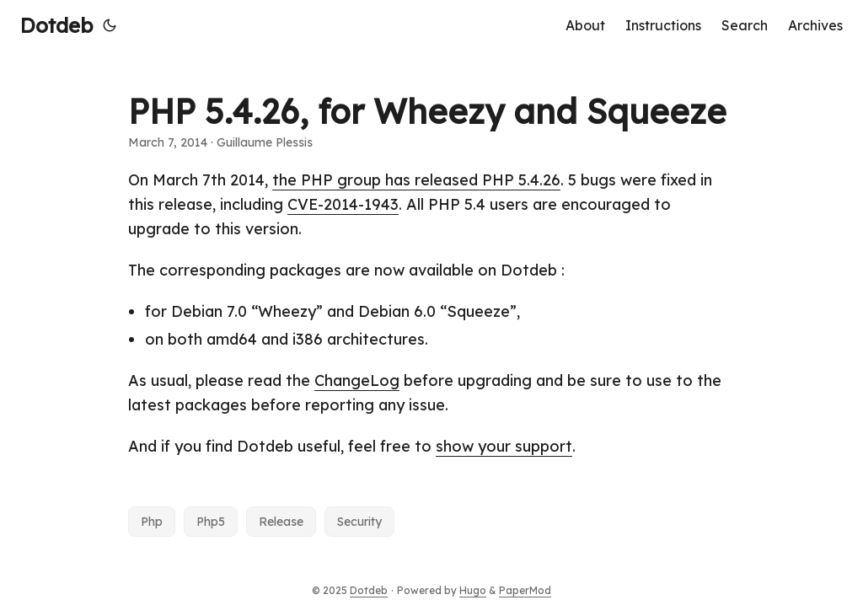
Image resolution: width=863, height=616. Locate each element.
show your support (504, 446)
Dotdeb (56, 25)
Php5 (211, 522)
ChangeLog (357, 380)
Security (359, 522)
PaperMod (525, 590)
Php (152, 522)
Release (281, 522)
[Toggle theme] (110, 25)
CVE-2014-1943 (343, 204)
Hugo (473, 590)
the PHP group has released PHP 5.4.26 (416, 180)
